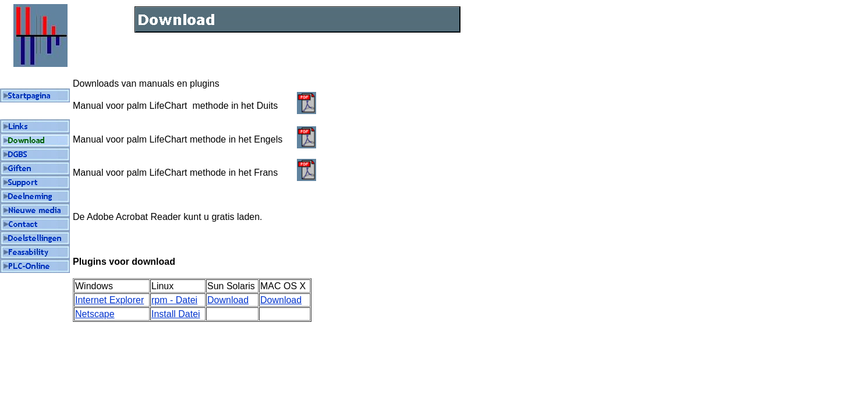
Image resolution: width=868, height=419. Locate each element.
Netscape (95, 314)
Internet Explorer (109, 300)
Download (228, 300)
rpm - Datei (174, 300)
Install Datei (176, 314)
